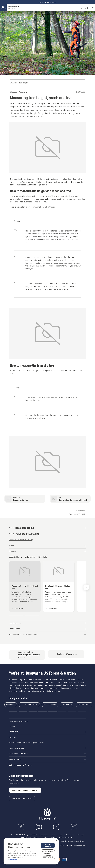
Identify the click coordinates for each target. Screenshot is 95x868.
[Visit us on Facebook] (21, 827)
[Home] (3, 8)
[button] (16, 616)
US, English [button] (12, 9)
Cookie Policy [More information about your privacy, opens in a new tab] (13, 860)
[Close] (56, 841)
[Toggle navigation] (92, 8)
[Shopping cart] (87, 8)
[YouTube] (56, 827)
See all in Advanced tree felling (21, 540)
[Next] (86, 587)
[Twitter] (74, 827)
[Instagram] (39, 827)
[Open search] (81, 8)
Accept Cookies (48, 845)
